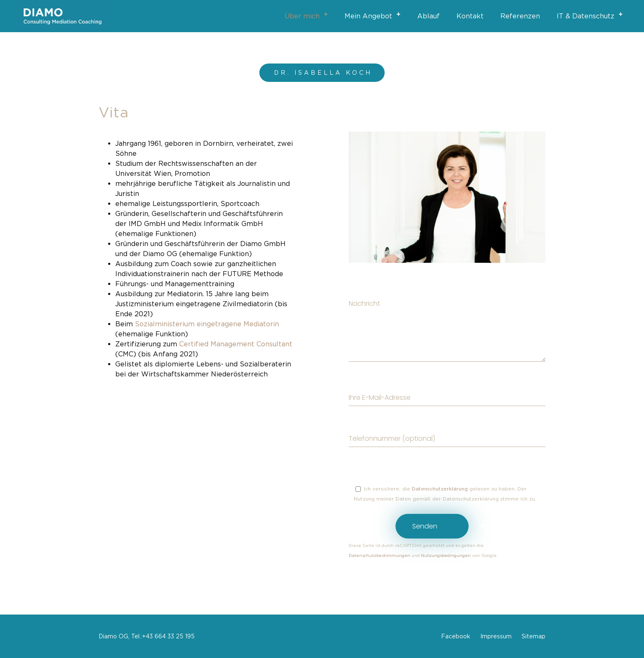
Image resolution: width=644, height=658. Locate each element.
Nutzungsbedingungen (446, 555)
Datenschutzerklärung (440, 489)
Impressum (496, 636)
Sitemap (534, 636)
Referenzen (520, 16)
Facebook (456, 636)
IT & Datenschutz (592, 15)
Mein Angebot (375, 15)
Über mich (309, 15)
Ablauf (428, 16)
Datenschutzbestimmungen (380, 555)
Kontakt (470, 16)
